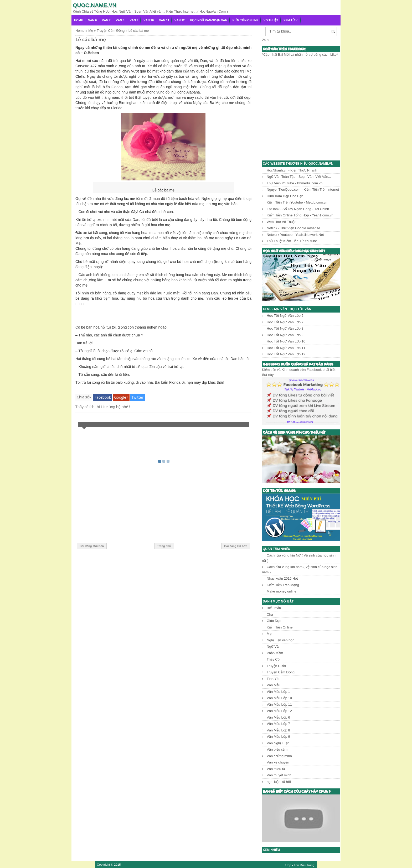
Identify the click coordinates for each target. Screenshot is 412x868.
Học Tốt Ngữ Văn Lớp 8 (285, 328)
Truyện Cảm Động (281, 672)
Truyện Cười (276, 666)
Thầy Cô (273, 659)
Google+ (121, 397)
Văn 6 (92, 20)
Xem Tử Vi (291, 20)
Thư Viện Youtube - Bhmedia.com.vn (295, 183)
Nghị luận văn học (280, 640)
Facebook (103, 397)
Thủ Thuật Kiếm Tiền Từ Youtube (292, 241)
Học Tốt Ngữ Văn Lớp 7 (285, 322)
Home (78, 20)
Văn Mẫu (274, 685)
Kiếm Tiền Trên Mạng (283, 585)
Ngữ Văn (274, 646)
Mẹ (269, 634)
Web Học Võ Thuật (281, 222)
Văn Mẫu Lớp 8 (278, 730)
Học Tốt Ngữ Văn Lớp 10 (286, 341)
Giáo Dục (274, 621)
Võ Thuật (271, 20)
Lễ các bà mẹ (91, 39)
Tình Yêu (274, 679)
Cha (270, 614)
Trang (310, 865)
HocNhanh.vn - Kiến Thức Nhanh (292, 170)
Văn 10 (149, 20)
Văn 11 (164, 20)
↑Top (288, 865)
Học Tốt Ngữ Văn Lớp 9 (285, 335)
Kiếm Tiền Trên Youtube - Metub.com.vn (297, 202)
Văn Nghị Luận (278, 743)
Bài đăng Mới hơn (92, 546)
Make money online (282, 591)
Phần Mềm (275, 653)
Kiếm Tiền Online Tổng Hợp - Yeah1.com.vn (300, 215)
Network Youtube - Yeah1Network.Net (295, 235)
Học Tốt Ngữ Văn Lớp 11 (286, 348)
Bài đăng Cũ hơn (236, 546)
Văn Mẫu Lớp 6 (278, 717)
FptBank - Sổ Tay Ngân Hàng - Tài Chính (298, 209)
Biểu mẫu (274, 608)
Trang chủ (164, 546)
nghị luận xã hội (279, 782)
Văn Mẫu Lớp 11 (279, 705)
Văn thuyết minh (279, 775)
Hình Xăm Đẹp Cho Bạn (285, 196)
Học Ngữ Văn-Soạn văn (209, 20)
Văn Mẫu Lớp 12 (279, 711)
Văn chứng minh (279, 756)
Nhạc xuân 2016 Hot (282, 578)
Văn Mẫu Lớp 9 (278, 737)
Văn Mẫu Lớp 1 (278, 692)
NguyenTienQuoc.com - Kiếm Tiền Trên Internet (303, 189)
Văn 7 (106, 20)
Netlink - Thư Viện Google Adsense (293, 228)
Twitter (137, 397)
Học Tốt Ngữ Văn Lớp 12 (286, 354)
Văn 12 (180, 20)
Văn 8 (120, 20)
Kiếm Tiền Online (245, 20)
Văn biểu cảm (277, 749)
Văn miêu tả (276, 769)
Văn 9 (134, 20)
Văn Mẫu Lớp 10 (279, 698)
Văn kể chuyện (278, 762)
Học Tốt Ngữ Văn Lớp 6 (285, 316)
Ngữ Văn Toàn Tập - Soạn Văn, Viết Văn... (299, 177)
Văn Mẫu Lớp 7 (278, 724)
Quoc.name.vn (95, 5)
